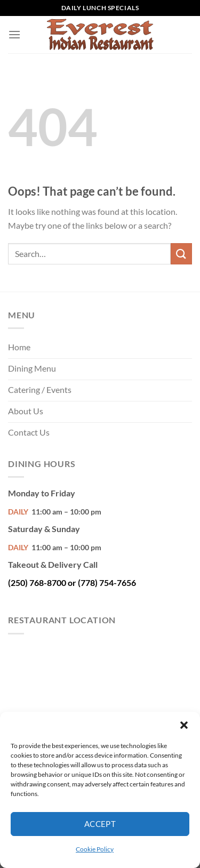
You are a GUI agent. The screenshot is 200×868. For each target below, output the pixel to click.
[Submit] (181, 254)
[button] (184, 725)
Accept (100, 824)
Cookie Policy (95, 849)
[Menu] (14, 34)
